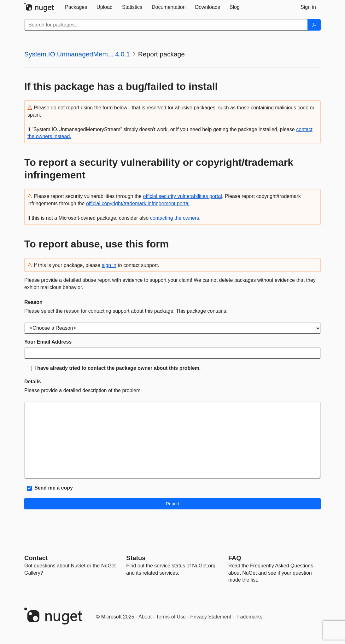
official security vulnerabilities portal (182, 196)
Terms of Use (171, 617)
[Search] (314, 25)
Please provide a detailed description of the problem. (83, 390)
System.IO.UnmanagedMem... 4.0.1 (77, 54)
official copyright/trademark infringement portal (138, 203)
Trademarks (249, 617)
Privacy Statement (211, 617)
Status (136, 558)
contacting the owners (175, 218)
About (145, 617)
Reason (33, 302)
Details (32, 382)
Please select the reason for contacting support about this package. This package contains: (126, 311)
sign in (109, 265)
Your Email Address (48, 342)
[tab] (76, 7)
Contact (36, 558)
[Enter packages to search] (166, 25)
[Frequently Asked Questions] (235, 558)
